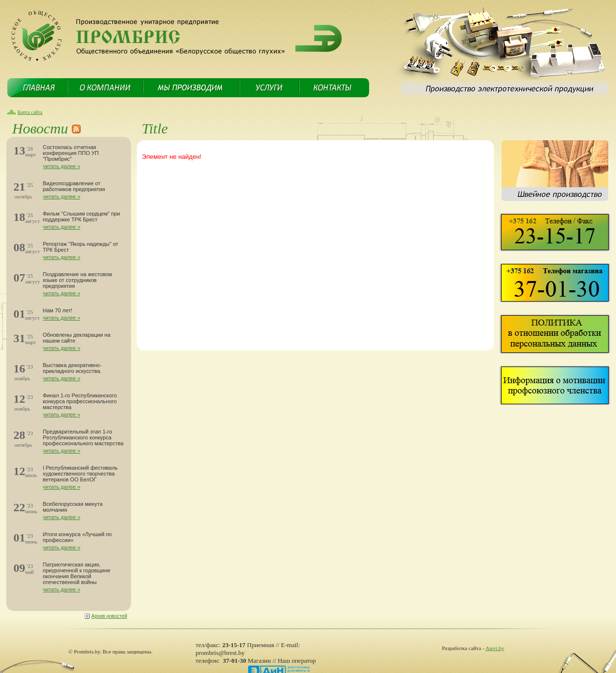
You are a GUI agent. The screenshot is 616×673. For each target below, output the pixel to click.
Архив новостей (109, 616)
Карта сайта (30, 112)
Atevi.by (495, 648)
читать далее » (62, 166)
